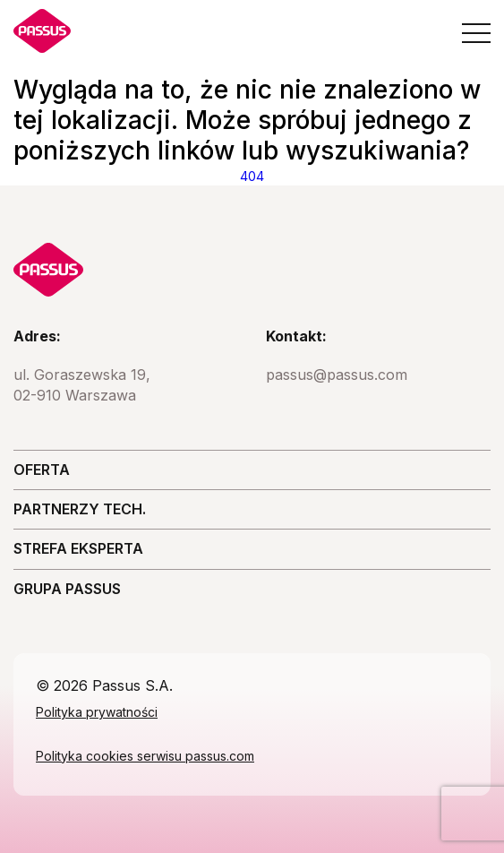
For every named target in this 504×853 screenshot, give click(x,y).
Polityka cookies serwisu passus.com (145, 756)
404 (252, 176)
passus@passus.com (337, 375)
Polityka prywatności (97, 712)
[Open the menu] (476, 33)
